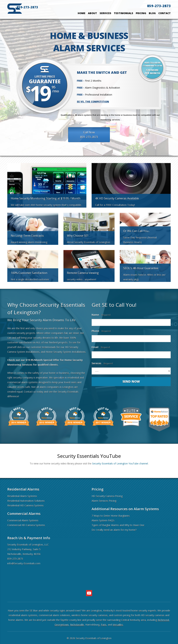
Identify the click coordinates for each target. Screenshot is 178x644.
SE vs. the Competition (93, 102)
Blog (152, 13)
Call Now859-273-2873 (83, 135)
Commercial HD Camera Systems (26, 525)
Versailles (118, 625)
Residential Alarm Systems (22, 496)
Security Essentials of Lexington (94, 638)
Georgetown (62, 625)
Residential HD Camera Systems (25, 505)
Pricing (141, 13)
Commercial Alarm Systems (23, 520)
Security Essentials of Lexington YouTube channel (120, 463)
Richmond (163, 620)
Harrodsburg (92, 625)
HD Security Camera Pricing (107, 496)
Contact (165, 13)
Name (101, 315)
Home (82, 13)
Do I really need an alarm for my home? (114, 530)
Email (101, 347)
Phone (101, 331)
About (92, 13)
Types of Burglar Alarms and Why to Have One (118, 525)
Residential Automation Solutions (26, 501)
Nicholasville (77, 625)
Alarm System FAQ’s (103, 520)
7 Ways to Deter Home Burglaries (111, 516)
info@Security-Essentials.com (24, 563)
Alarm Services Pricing (104, 501)
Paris (104, 625)
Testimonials (124, 13)
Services (105, 13)
